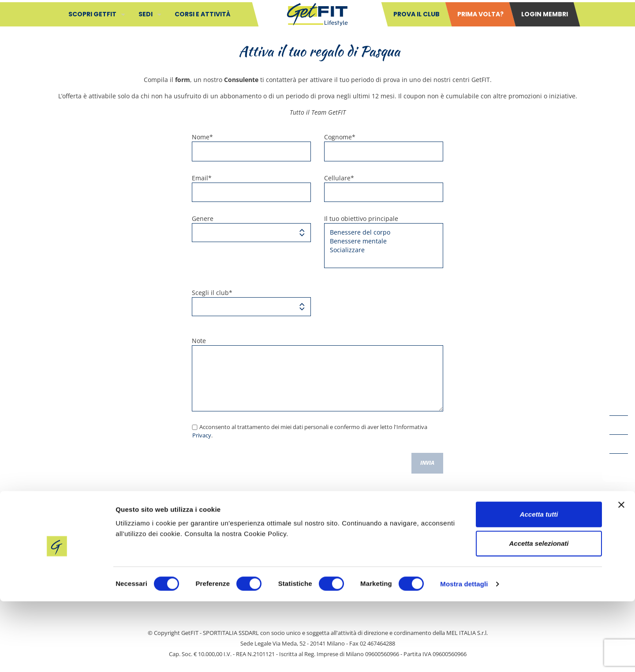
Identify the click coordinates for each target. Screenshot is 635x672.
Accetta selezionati (539, 614)
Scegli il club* (251, 302)
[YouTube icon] (619, 425)
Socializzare (380, 250)
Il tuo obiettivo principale (384, 241)
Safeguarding (274, 548)
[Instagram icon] (619, 463)
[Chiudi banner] (621, 575)
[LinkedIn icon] (619, 444)
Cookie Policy (420, 548)
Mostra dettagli (464, 655)
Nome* (251, 147)
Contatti (209, 548)
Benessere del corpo (380, 232)
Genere (251, 228)
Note (317, 374)
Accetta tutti (539, 585)
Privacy (202, 435)
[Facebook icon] (619, 406)
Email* (251, 188)
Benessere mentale (380, 241)
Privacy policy (347, 548)
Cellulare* (384, 188)
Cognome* (384, 147)
